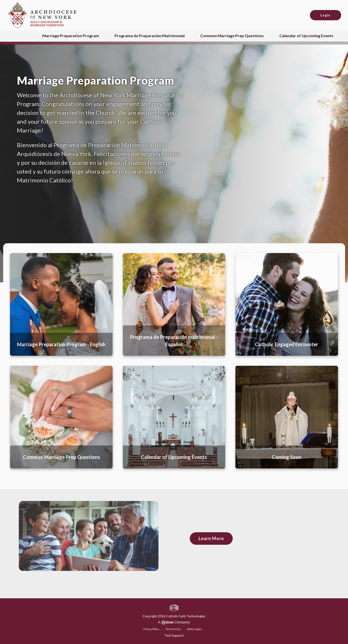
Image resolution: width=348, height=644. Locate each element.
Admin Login (194, 629)
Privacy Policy (151, 629)
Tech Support (174, 635)
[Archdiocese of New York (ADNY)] (42, 15)
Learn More (211, 538)
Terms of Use (173, 629)
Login (325, 15)
